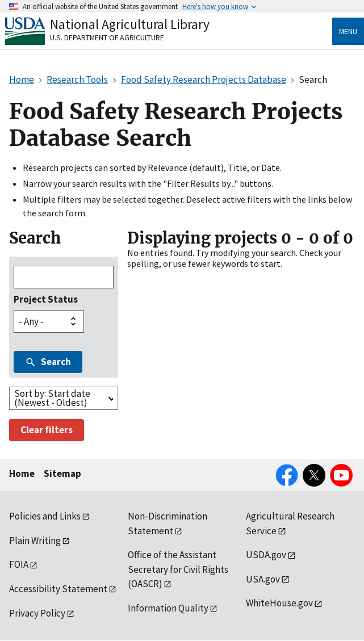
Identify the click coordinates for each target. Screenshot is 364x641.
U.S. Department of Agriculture (107, 37)
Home (22, 474)
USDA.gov (266, 555)
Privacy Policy (37, 613)
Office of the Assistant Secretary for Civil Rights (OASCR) (178, 569)
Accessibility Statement (58, 589)
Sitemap (62, 474)
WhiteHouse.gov (279, 603)
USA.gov (263, 579)
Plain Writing (35, 541)
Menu (348, 31)
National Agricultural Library (130, 24)
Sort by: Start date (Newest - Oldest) (52, 398)
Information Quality (168, 608)
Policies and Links (45, 516)
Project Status (46, 299)
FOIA (19, 564)
